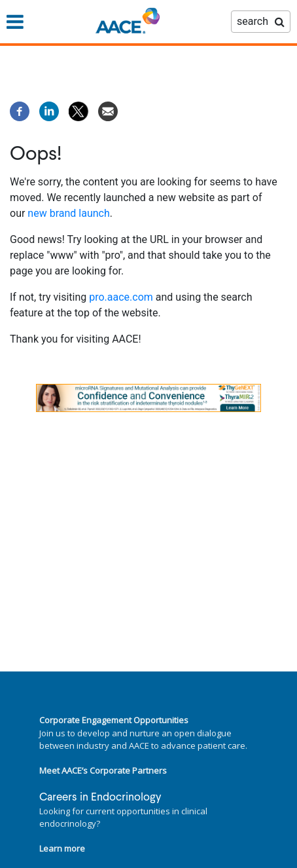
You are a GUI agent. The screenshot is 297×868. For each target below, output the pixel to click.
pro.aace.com (121, 297)
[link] (148, 398)
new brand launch (68, 213)
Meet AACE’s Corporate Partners (103, 770)
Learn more (62, 848)
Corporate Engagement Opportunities (114, 720)
